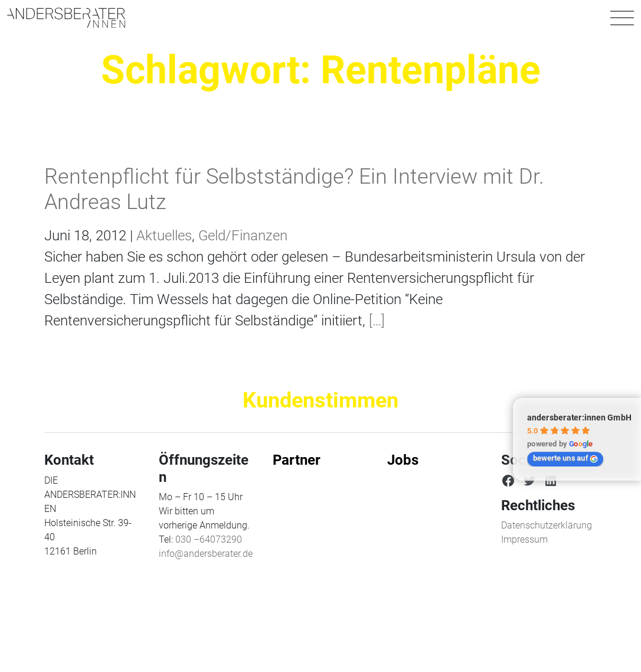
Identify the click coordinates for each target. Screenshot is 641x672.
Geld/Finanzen (243, 236)
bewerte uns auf (565, 458)
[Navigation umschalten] (622, 18)
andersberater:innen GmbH (579, 417)
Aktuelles (164, 236)
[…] (375, 321)
